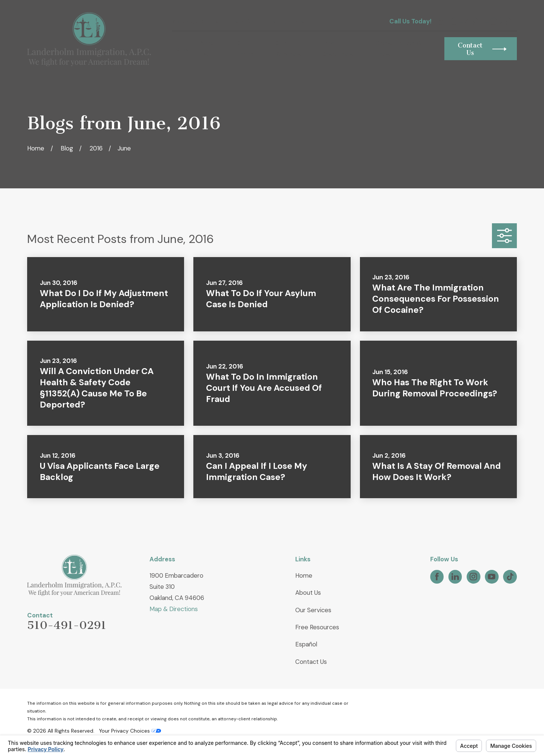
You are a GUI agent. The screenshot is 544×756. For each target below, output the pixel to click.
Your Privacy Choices (130, 731)
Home (304, 575)
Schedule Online (196, 22)
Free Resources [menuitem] (337, 49)
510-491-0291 (477, 22)
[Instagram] (473, 577)
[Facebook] (437, 577)
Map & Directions (174, 609)
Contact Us (311, 662)
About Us (308, 593)
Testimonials (285, 22)
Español (243, 22)
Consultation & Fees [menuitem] (399, 49)
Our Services (313, 610)
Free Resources (317, 627)
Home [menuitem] (181, 49)
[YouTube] (492, 577)
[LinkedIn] (455, 577)
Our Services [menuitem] (288, 49)
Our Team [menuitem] (245, 49)
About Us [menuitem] (210, 49)
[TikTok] (510, 577)
